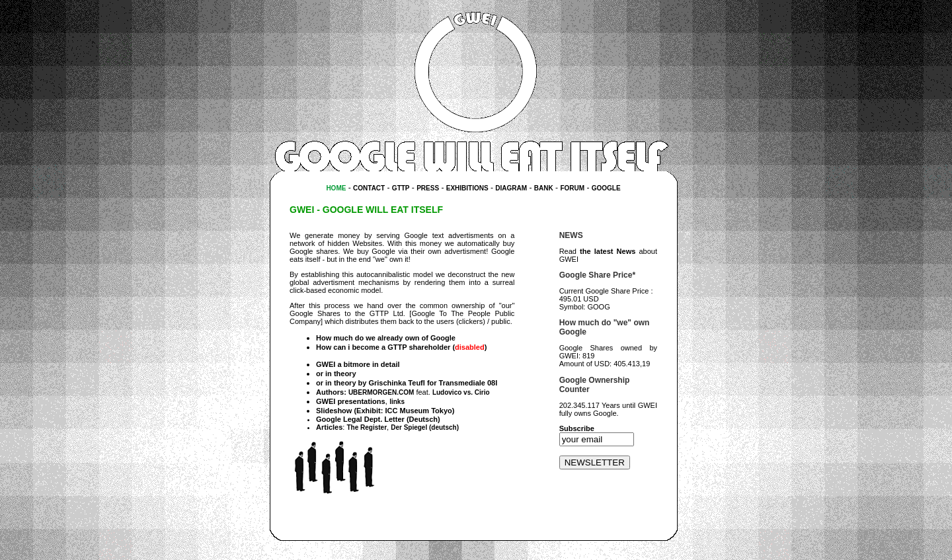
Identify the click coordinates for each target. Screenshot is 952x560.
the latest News (608, 251)
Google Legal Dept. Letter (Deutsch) (378, 419)
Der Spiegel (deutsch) (425, 427)
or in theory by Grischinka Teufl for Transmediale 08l (407, 383)
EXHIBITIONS (467, 188)
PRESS (428, 188)
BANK (544, 188)
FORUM (572, 188)
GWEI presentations (351, 401)
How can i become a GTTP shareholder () (401, 347)
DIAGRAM (511, 188)
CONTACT (369, 188)
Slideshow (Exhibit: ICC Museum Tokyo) (385, 411)
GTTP (401, 188)
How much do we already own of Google (386, 338)
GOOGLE (606, 188)
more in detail (376, 364)
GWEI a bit (334, 364)
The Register (367, 427)
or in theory (336, 374)
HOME (336, 188)
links (397, 402)
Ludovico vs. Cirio (461, 392)
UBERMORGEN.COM (381, 392)
